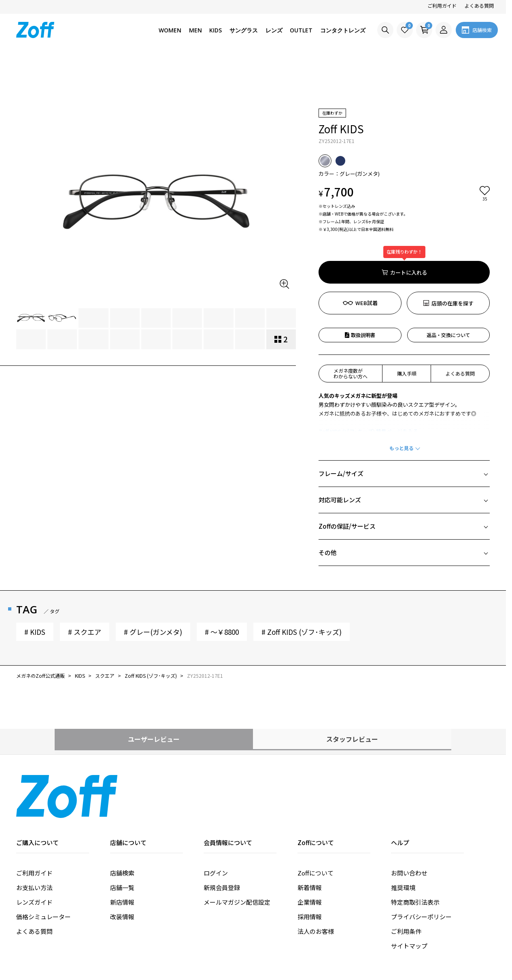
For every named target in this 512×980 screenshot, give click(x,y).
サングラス (244, 30)
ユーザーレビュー (127, 693)
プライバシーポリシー (421, 870)
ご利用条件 (406, 885)
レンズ (274, 30)
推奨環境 (403, 841)
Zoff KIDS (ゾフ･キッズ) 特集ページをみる (368, 385)
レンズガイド (34, 856)
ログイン (216, 827)
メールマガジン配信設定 (237, 856)
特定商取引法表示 (415, 856)
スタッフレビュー (380, 693)
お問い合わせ (409, 827)
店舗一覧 (122, 841)
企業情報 (310, 856)
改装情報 (122, 870)
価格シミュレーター (44, 870)
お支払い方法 (34, 841)
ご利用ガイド (442, 5)
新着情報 (310, 841)
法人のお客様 (316, 885)
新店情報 (122, 856)
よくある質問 (479, 5)
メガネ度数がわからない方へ (351, 327)
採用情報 (310, 870)
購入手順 (407, 327)
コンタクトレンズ (343, 30)
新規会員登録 (222, 841)
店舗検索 (122, 827)
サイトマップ (409, 900)
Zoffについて (315, 827)
